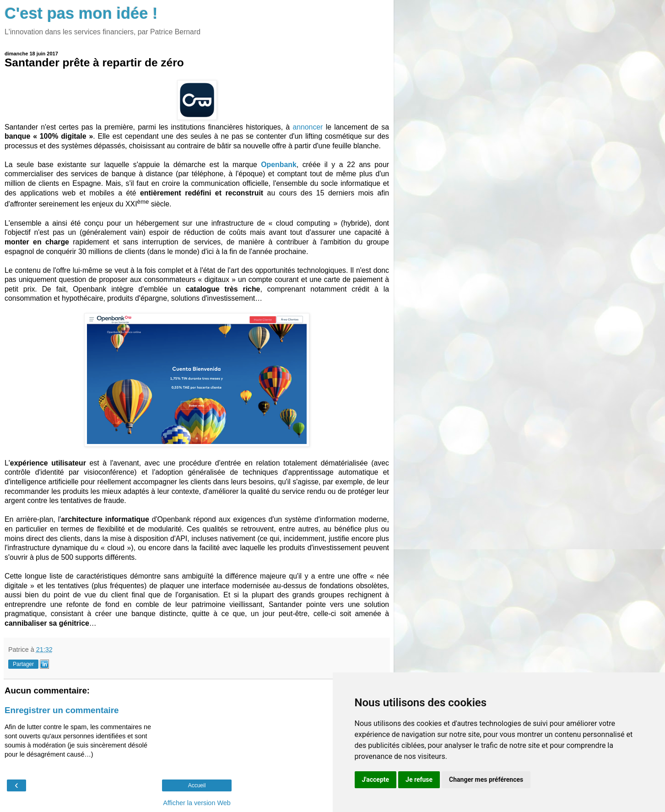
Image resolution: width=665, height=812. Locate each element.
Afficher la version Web (197, 803)
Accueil (197, 785)
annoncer (308, 127)
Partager (23, 664)
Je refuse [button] (419, 780)
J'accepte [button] (376, 780)
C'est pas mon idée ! (81, 13)
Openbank (278, 165)
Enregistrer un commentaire (62, 710)
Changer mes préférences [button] (486, 780)
